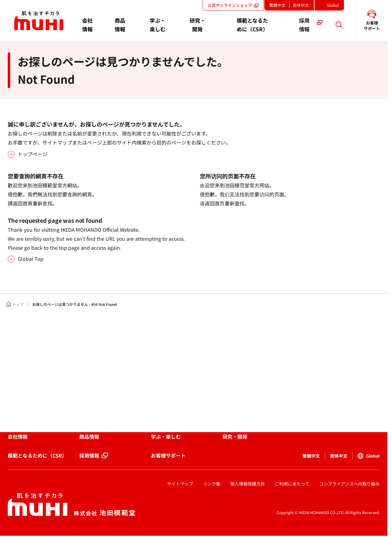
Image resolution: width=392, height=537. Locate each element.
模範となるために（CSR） (37, 455)
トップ (18, 304)
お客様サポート (168, 455)
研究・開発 (235, 436)
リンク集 (212, 484)
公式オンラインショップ (233, 5)
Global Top (31, 259)
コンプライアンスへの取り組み (349, 484)
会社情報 (18, 436)
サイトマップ (180, 484)
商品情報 (89, 436)
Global (335, 6)
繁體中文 (277, 5)
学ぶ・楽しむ (166, 436)
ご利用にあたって (292, 484)
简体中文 (301, 5)
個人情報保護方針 (248, 484)
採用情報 (89, 455)
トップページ (33, 154)
